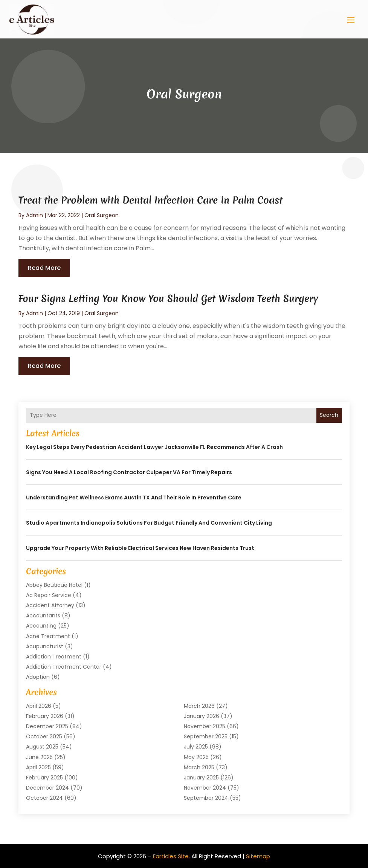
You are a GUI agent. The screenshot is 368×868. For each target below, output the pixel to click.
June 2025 (39, 757)
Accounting (41, 626)
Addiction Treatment (54, 657)
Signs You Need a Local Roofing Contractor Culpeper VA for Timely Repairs (129, 472)
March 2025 (199, 767)
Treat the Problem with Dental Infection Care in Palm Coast (150, 200)
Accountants (43, 615)
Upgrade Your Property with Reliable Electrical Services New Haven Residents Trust (140, 548)
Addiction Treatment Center (64, 667)
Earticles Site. (171, 856)
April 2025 (38, 767)
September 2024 (206, 798)
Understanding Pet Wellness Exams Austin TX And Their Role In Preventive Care (134, 497)
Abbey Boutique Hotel (54, 585)
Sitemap (258, 856)
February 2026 (45, 716)
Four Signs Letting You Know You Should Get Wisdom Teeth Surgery (168, 298)
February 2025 (44, 778)
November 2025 (205, 726)
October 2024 (44, 798)
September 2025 (206, 736)
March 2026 (199, 706)
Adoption (38, 677)
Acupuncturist (45, 646)
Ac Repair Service (49, 595)
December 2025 (47, 726)
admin (34, 215)
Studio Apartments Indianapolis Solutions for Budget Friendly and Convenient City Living (149, 522)
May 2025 (196, 757)
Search (329, 415)
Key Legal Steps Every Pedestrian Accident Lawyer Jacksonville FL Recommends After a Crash (154, 447)
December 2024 (47, 788)
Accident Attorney (50, 605)
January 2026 (202, 716)
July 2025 (196, 747)
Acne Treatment (48, 636)
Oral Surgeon (102, 215)
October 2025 (44, 736)
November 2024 (205, 788)
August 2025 (42, 747)
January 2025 (201, 778)
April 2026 (39, 706)
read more (44, 268)
